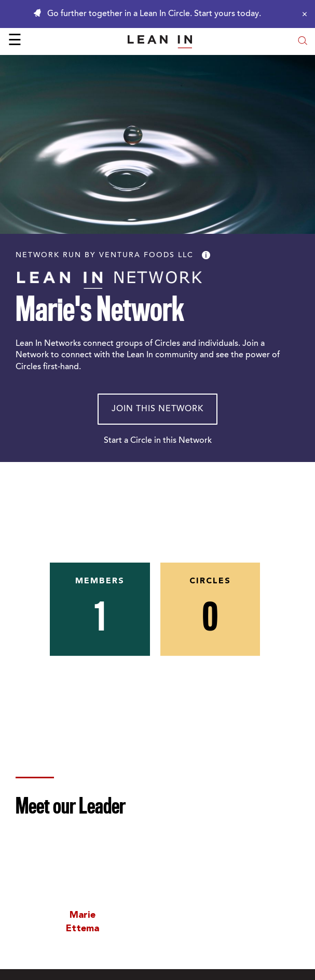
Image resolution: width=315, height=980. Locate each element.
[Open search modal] (303, 42)
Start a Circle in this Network (158, 441)
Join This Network (157, 409)
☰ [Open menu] (15, 41)
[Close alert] (302, 14)
